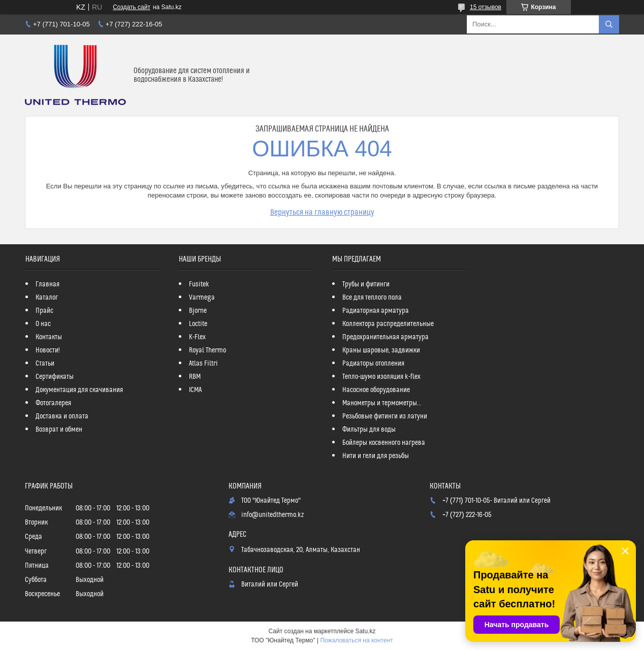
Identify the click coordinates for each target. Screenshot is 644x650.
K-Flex (197, 337)
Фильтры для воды (369, 430)
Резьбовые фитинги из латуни (385, 416)
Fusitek (199, 284)
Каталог (47, 298)
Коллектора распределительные (388, 324)
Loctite (198, 324)
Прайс (44, 311)
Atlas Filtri (203, 364)
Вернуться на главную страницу (322, 212)
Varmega (202, 298)
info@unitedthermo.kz (272, 515)
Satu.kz (365, 631)
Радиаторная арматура (376, 311)
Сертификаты (55, 377)
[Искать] (609, 24)
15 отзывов (486, 7)
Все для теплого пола (372, 298)
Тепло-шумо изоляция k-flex (381, 377)
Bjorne (198, 311)
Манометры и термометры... (382, 403)
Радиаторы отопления (373, 364)
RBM (195, 377)
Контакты (49, 337)
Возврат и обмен (59, 430)
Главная (47, 284)
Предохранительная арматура (385, 337)
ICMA (195, 390)
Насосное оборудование (376, 390)
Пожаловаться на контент (356, 640)
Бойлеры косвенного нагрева (384, 443)
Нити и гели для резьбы (376, 456)
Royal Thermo (207, 350)
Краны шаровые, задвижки (381, 350)
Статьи (45, 364)
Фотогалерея (53, 403)
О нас (43, 324)
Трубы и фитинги (366, 284)
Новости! (48, 350)
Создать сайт (132, 7)
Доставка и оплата (62, 416)
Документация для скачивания (79, 390)
